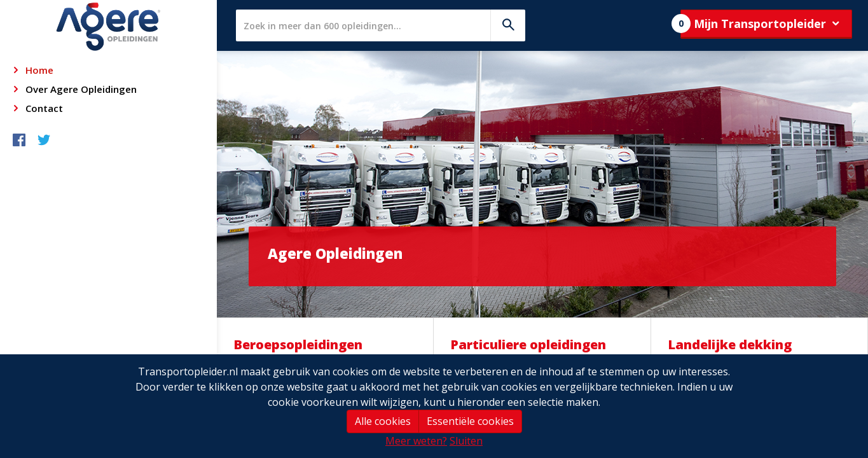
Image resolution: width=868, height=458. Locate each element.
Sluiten (466, 441)
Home (39, 70)
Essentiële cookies (470, 421)
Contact (44, 108)
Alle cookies (383, 421)
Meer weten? (416, 441)
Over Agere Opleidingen (81, 89)
